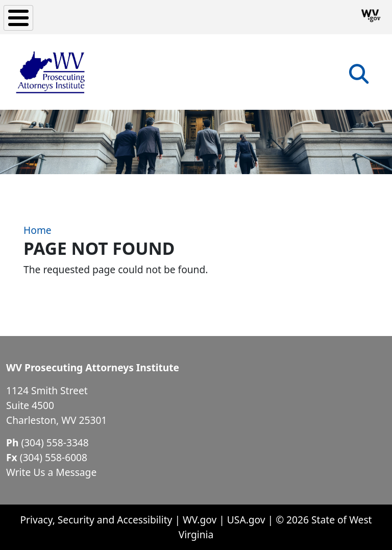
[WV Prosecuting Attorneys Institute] (51, 72)
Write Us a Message (51, 472)
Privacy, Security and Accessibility (96, 520)
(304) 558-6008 (54, 457)
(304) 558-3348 (55, 443)
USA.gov (246, 520)
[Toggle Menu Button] (18, 18)
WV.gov (200, 520)
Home (38, 230)
